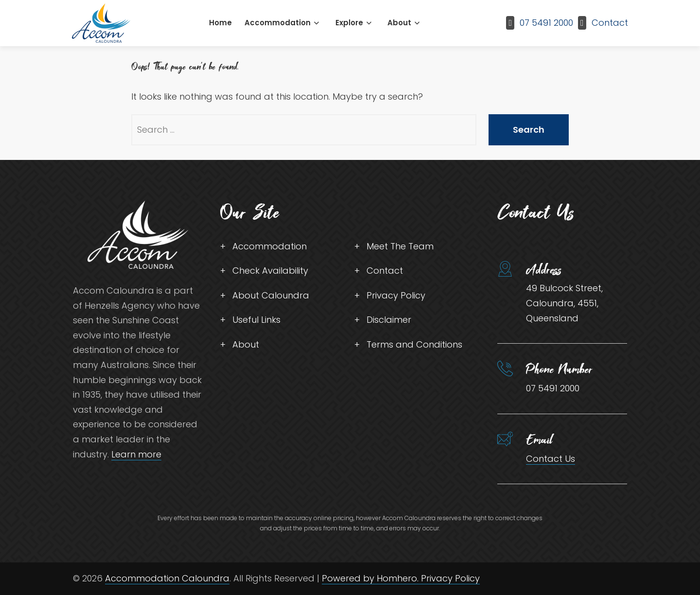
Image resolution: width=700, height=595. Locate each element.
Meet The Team (400, 246)
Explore (349, 23)
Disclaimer (389, 320)
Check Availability (270, 271)
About (399, 23)
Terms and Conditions (414, 344)
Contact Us (551, 459)
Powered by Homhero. (371, 578)
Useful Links (256, 320)
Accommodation (278, 23)
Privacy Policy (396, 295)
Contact (610, 23)
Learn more (136, 454)
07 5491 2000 (546, 23)
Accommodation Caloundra (167, 578)
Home (220, 23)
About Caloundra (271, 295)
